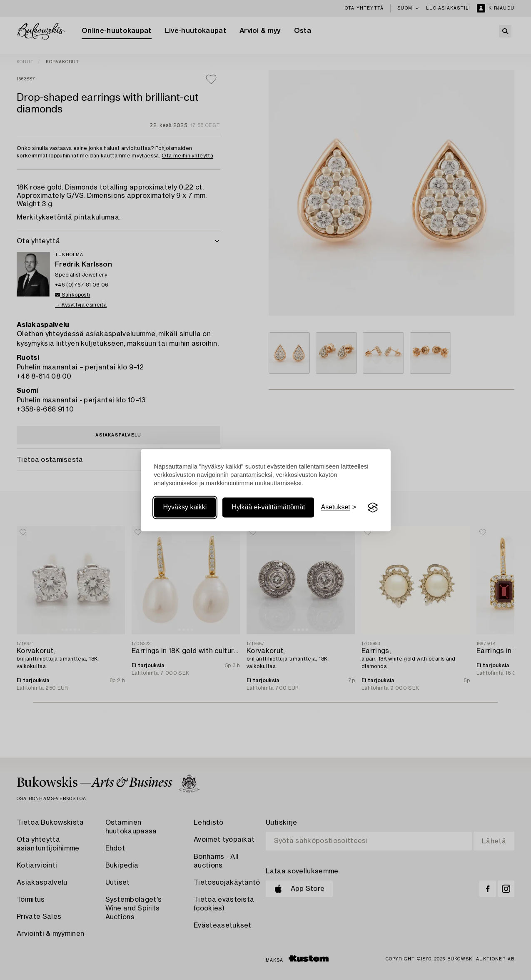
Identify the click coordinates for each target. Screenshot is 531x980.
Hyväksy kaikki (185, 507)
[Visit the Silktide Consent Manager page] (373, 508)
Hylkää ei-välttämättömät (268, 507)
